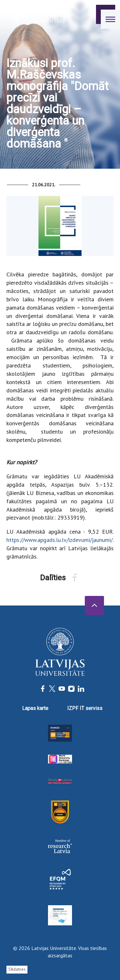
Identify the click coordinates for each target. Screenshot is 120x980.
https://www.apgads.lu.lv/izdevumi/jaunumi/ (60, 540)
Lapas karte (35, 708)
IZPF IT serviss (85, 708)
